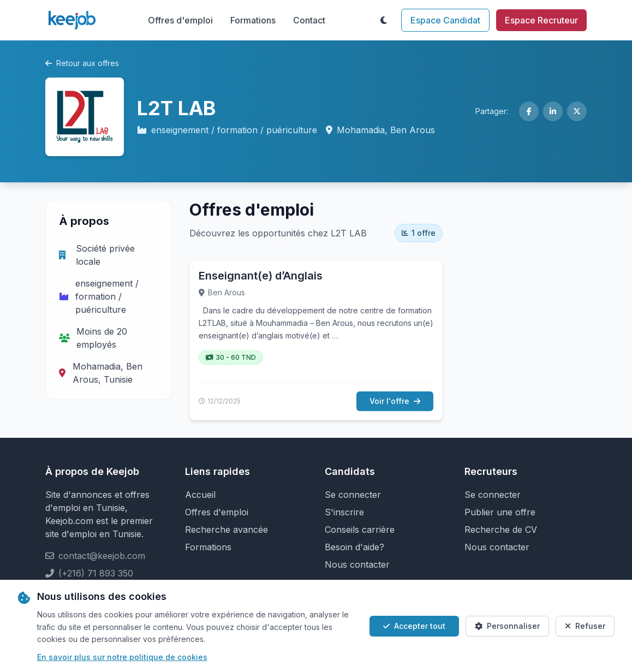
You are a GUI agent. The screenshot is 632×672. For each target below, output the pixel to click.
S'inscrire (344, 512)
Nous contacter (357, 564)
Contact (309, 20)
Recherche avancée (226, 530)
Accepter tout (414, 626)
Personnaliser (507, 626)
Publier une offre (500, 512)
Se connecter (353, 495)
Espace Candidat (445, 20)
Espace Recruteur (541, 20)
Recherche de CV (501, 530)
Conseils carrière (360, 530)
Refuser (585, 626)
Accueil (200, 495)
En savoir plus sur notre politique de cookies (122, 657)
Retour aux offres (82, 63)
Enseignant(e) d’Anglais (261, 276)
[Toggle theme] (384, 20)
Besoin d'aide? (354, 547)
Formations (253, 20)
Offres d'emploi (180, 20)
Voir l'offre (395, 401)
